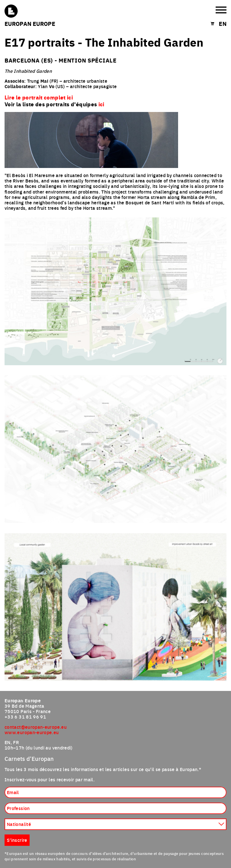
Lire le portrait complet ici (39, 97)
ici (101, 104)
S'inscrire (17, 840)
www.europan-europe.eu (32, 732)
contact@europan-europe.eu (36, 727)
